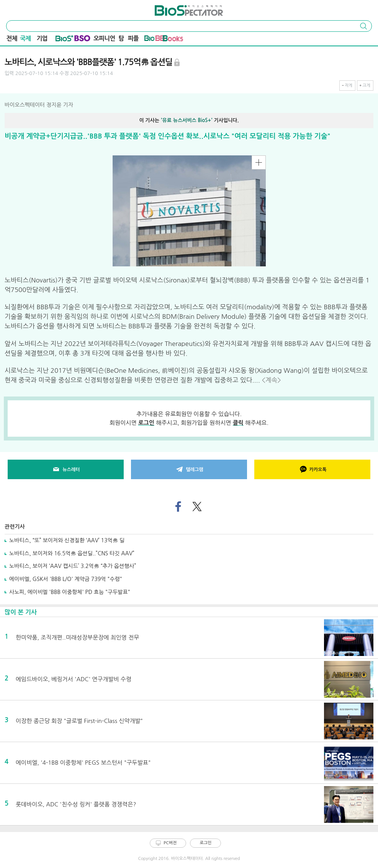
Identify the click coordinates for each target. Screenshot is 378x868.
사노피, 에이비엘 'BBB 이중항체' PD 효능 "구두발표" (70, 592)
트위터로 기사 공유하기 (197, 507)
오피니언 (104, 38)
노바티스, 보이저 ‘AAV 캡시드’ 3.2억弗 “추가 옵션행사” (73, 566)
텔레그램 (189, 470)
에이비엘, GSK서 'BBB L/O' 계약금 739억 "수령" (66, 579)
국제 (25, 38)
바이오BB (155, 40)
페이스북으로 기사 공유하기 (178, 507)
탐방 (121, 39)
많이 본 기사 (21, 612)
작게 (349, 86)
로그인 (146, 423)
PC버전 (170, 843)
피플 (133, 38)
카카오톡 (313, 470)
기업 (42, 38)
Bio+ (65, 40)
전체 (12, 38)
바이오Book (173, 40)
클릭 (238, 423)
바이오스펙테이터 (175, 8)
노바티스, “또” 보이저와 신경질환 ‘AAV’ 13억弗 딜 (67, 540)
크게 (366, 86)
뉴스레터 (65, 470)
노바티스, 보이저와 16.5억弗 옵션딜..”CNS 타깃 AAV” (72, 553)
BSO (82, 40)
